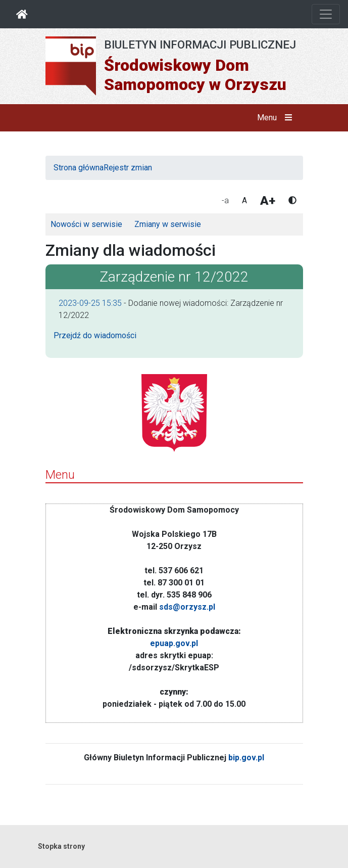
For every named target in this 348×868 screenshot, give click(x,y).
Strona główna (79, 168)
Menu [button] (277, 118)
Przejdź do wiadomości (95, 335)
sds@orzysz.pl (187, 607)
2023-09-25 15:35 (90, 303)
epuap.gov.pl (174, 643)
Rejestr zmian (128, 168)
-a (225, 200)
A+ (268, 201)
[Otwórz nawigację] (326, 14)
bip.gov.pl (246, 758)
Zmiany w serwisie (168, 224)
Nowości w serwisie (86, 224)
